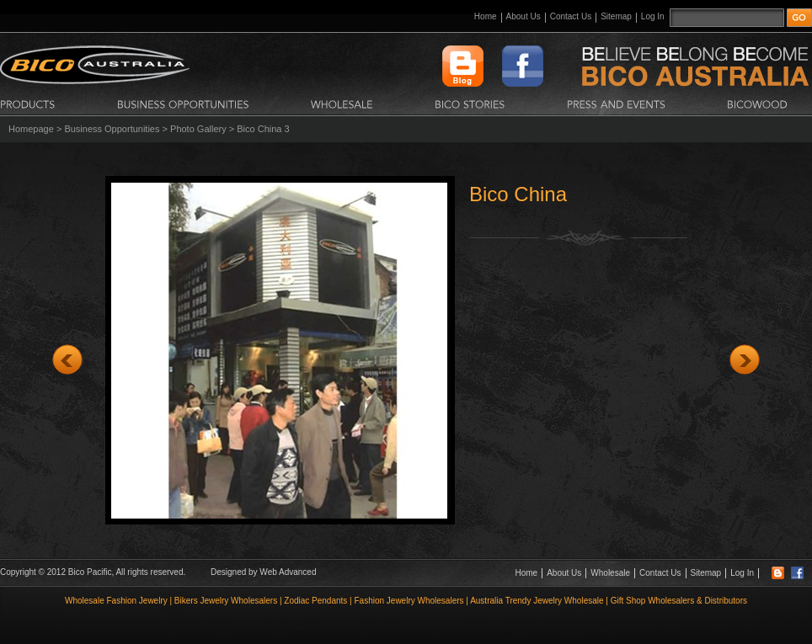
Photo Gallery (198, 129)
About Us (524, 16)
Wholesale (610, 573)
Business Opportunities (112, 129)
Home (486, 16)
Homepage (31, 129)
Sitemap (616, 16)
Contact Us (571, 16)
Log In (653, 16)
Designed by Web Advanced (263, 572)
